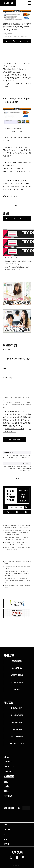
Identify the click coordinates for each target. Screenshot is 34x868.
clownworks (8, 761)
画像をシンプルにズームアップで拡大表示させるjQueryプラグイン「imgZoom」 (17, 27)
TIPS (5, 834)
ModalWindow (23, 36)
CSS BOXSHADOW (17, 668)
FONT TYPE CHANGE (17, 737)
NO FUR (6, 791)
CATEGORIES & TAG (12, 808)
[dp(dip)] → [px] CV (17, 744)
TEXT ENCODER (17, 730)
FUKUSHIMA (8, 796)
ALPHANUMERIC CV (17, 715)
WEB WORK (7, 830)
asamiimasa (8, 771)
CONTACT (6, 844)
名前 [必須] (7, 349)
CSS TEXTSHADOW (17, 675)
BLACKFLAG (19, 866)
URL (5, 368)
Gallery (10, 36)
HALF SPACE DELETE (17, 708)
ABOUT (6, 839)
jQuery (15, 36)
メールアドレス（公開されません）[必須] (17, 359)
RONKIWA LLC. (9, 766)
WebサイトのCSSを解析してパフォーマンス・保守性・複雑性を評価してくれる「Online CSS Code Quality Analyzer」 (18, 533)
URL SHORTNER (17, 723)
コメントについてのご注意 (14, 429)
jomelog (7, 786)
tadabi (6, 781)
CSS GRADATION (17, 661)
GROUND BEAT (9, 776)
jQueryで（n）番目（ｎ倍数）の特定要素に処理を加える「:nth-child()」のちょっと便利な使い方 (17, 455)
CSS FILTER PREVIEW (17, 682)
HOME (5, 825)
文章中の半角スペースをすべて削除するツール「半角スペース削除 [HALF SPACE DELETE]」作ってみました (17, 574)
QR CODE (17, 690)
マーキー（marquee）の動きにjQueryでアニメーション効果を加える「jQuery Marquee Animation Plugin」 (17, 467)
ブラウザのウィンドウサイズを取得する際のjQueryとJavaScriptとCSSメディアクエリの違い (17, 580)
